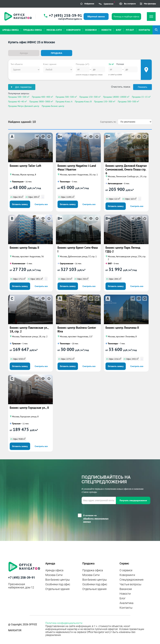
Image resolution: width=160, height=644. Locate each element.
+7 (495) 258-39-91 (65, 15)
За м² (111, 64)
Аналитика (126, 603)
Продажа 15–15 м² (141, 97)
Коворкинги (127, 575)
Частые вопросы (130, 584)
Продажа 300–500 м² (66, 97)
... (43, 196)
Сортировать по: (108, 121)
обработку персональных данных (96, 520)
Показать (142, 87)
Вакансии (126, 589)
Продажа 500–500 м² (19, 97)
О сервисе (126, 570)
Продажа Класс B (83, 101)
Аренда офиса (54, 570)
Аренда (24, 53)
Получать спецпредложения (133, 500)
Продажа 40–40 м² (17, 101)
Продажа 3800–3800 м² (41, 101)
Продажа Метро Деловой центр (24, 106)
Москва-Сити (54, 575)
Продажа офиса (93, 570)
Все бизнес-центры (58, 579)
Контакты (126, 607)
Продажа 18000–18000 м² (116, 97)
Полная (120, 64)
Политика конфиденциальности (64, 623)
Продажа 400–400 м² (42, 97)
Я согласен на (100, 518)
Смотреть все (41, 204)
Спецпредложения (131, 579)
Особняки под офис (58, 584)
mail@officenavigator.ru (70, 19)
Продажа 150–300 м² (90, 97)
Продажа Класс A (64, 101)
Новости (125, 593)
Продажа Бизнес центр (53, 106)
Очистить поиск (121, 87)
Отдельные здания (57, 589)
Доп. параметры (23, 87)
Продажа (57, 53)
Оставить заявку (20, 204)
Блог (123, 598)
